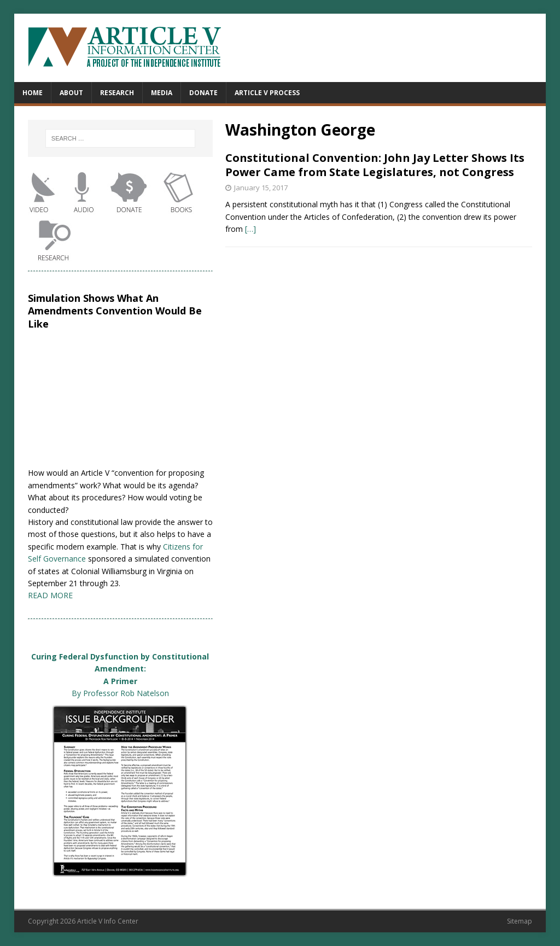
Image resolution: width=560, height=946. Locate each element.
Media (162, 93)
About (71, 93)
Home (33, 93)
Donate (203, 93)
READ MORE (50, 595)
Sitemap (520, 921)
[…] (250, 229)
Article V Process (267, 93)
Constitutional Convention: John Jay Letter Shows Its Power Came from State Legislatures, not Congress (375, 165)
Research (117, 93)
